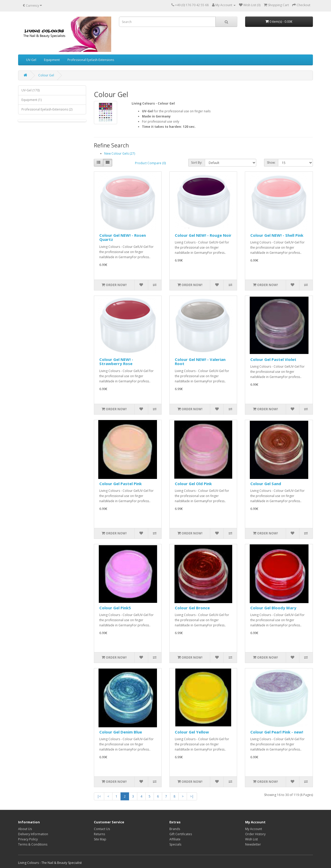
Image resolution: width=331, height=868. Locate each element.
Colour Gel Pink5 (115, 608)
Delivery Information (33, 834)
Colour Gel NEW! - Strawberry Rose (116, 362)
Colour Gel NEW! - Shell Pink (277, 235)
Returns (99, 834)
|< (99, 796)
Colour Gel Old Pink (193, 484)
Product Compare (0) (150, 163)
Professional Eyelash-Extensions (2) (47, 109)
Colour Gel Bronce (192, 608)
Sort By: (197, 163)
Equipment (52, 60)
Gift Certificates (181, 834)
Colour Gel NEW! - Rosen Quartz (123, 237)
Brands (175, 829)
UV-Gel (31, 60)
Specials (175, 844)
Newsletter (253, 844)
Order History (255, 834)
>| (192, 796)
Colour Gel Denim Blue (121, 732)
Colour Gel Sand (266, 484)
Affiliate (175, 839)
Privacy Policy (28, 839)
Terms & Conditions (33, 844)
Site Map (100, 839)
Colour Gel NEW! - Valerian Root (200, 362)
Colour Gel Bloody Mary (273, 608)
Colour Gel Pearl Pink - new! (277, 732)
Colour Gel (46, 75)
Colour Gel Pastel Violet (273, 359)
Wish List (251, 839)
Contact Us (102, 829)
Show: (271, 163)
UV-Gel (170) (31, 90)
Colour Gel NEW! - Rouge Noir (203, 235)
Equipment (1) (32, 100)
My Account (254, 829)
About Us (25, 829)
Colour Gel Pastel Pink (121, 484)
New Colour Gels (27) (120, 153)
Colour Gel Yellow (192, 732)
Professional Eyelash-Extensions (91, 60)
